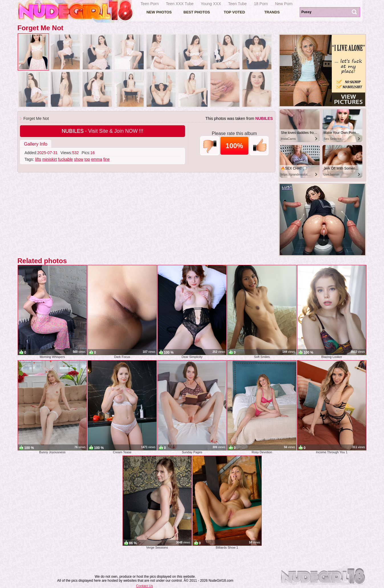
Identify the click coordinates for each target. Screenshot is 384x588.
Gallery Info (36, 144)
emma (96, 159)
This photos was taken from (239, 118)
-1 (210, 146)
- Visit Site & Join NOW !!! (102, 131)
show (79, 159)
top (87, 159)
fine (106, 159)
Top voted (234, 12)
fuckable (65, 159)
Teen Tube (237, 4)
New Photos (159, 12)
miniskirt (49, 159)
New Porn (284, 4)
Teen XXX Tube (180, 4)
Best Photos (197, 12)
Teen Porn (150, 4)
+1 (259, 146)
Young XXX (211, 4)
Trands (272, 12)
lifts (38, 159)
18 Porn (261, 4)
